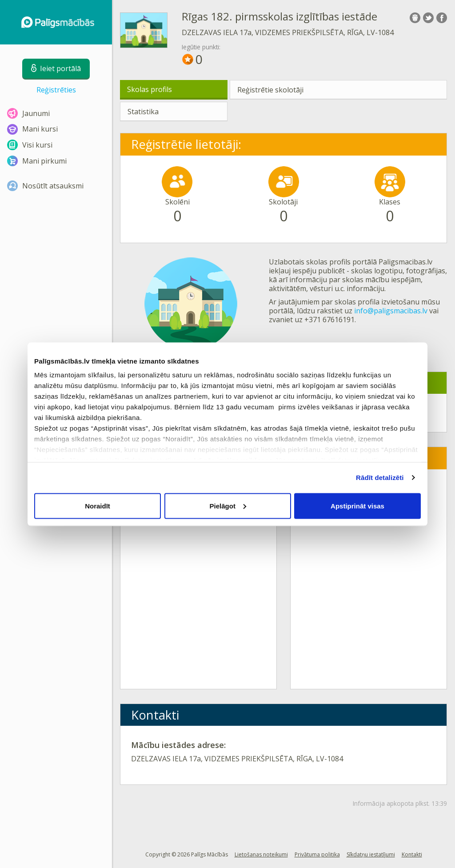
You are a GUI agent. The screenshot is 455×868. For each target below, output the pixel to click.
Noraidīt (98, 506)
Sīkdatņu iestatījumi (371, 854)
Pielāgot (228, 506)
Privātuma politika (317, 854)
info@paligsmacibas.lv (391, 311)
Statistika (143, 112)
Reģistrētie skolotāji (270, 90)
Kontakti (412, 854)
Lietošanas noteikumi (261, 854)
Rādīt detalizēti (380, 478)
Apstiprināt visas (357, 506)
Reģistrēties (56, 90)
